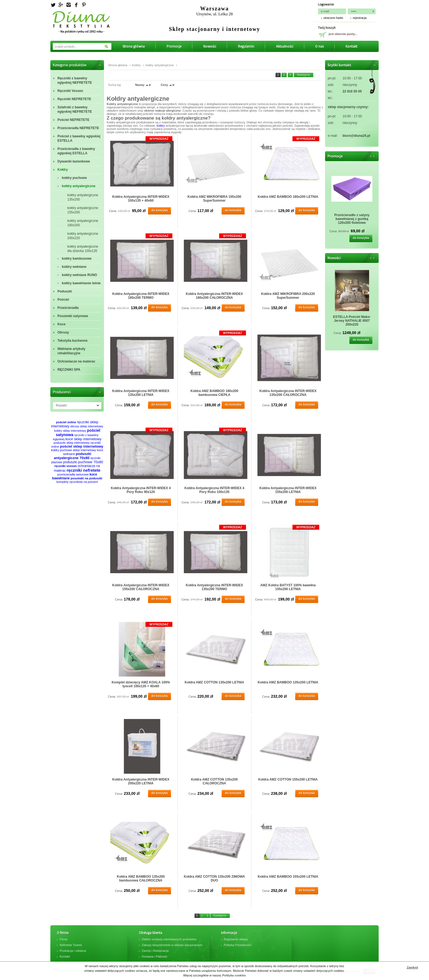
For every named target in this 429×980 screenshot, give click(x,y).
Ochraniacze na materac (76, 361)
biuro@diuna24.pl (356, 136)
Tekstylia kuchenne (73, 341)
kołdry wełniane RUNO (79, 275)
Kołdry (63, 170)
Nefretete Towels (71, 945)
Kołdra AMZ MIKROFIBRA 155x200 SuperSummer (214, 199)
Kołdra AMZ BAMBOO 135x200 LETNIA (288, 682)
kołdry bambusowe (77, 259)
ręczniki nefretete (84, 470)
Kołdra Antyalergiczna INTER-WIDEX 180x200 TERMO (141, 296)
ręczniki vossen (66, 466)
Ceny (164, 85)
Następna (304, 75)
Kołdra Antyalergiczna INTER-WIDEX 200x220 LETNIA (141, 781)
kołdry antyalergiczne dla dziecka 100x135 (83, 249)
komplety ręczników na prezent (77, 482)
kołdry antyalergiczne (79, 186)
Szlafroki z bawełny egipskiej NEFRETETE (75, 109)
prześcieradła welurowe (73, 474)
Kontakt (351, 46)
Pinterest (84, 5)
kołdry (161, 126)
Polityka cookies (234, 975)
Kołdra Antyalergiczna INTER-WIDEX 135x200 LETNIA (141, 393)
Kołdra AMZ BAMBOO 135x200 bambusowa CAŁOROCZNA (141, 878)
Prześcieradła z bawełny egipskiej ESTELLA (76, 151)
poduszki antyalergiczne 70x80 (73, 456)
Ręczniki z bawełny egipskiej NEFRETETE (75, 80)
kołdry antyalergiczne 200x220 (83, 236)
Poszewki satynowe (73, 316)
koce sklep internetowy (83, 439)
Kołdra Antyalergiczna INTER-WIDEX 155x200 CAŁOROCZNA (141, 587)
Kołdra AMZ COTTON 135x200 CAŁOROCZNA (214, 781)
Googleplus (61, 5)
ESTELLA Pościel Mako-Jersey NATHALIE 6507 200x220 (352, 321)
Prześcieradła (68, 308)
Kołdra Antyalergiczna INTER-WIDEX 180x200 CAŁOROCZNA (214, 296)
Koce (61, 324)
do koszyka (159, 210)
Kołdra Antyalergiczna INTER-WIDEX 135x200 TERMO (214, 587)
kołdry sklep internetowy (70, 431)
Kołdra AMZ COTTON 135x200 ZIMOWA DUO (214, 878)
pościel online (66, 422)
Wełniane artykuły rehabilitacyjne (71, 351)
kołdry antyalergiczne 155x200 (83, 210)
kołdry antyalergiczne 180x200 (83, 223)
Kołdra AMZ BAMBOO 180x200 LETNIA (288, 197)
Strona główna (134, 46)
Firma (63, 939)
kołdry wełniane (74, 267)
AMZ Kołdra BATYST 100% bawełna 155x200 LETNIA (288, 587)
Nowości (210, 46)
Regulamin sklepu (236, 939)
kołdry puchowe (74, 178)
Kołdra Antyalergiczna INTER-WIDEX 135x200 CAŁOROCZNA (288, 393)
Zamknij (412, 967)
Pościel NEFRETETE (73, 120)
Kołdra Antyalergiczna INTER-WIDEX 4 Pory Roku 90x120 (141, 490)
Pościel (63, 300)
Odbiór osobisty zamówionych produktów (169, 939)
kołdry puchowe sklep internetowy (74, 450)
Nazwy (140, 85)
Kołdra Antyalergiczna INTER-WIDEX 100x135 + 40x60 (141, 199)
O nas (319, 46)
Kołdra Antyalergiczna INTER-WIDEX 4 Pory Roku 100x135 (214, 490)
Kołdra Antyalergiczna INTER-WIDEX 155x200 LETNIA (288, 490)
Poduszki (65, 291)
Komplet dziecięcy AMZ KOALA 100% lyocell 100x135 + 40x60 (141, 684)
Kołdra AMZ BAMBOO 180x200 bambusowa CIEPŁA (214, 393)
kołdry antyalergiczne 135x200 (83, 197)
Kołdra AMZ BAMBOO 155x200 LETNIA (288, 877)
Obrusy (63, 332)
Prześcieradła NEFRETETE (78, 128)
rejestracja (360, 18)
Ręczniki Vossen (70, 91)
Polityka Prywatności (238, 945)
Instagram (68, 5)
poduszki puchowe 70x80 (83, 462)
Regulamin (246, 46)
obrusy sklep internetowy (87, 426)
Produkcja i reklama (73, 951)
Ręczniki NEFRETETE (74, 99)
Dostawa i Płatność (155, 956)
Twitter (53, 5)
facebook (76, 5)
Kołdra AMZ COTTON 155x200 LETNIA (288, 779)
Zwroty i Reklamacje (155, 951)
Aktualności (285, 46)
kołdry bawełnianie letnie (81, 283)
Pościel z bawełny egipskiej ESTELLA (79, 138)
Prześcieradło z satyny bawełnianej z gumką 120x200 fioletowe (352, 219)
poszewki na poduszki (86, 478)
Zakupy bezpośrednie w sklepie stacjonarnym (172, 945)
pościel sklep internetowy (82, 446)
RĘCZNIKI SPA (69, 370)
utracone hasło (333, 18)
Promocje (174, 46)
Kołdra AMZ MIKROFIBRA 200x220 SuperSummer (288, 296)
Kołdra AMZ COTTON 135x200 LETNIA (214, 682)
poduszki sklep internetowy (72, 443)
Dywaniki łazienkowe (74, 161)
